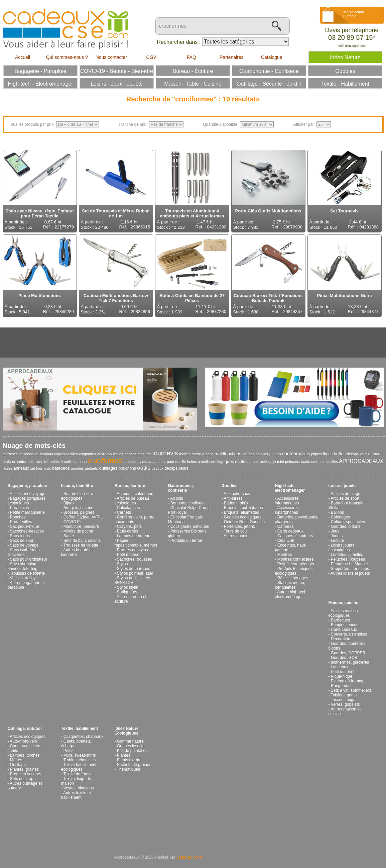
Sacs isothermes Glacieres (24, 552)
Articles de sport (345, 498)
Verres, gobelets (345, 704)
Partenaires (232, 57)
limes (328, 454)
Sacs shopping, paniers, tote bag (23, 566)
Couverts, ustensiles (349, 634)
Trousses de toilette (27, 573)
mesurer (144, 454)
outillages (108, 468)
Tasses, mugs (343, 700)
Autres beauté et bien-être (77, 552)
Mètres (16, 760)
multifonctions (228, 454)
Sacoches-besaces (27, 531)
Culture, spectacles (348, 522)
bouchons (127, 468)
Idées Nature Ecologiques (127, 731)
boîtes (340, 454)
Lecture (338, 541)
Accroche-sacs (237, 494)
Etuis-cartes (127, 531)
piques (316, 454)
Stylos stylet (128, 587)
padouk (157, 468)
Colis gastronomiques (190, 526)
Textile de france (78, 774)
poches (130, 454)
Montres (285, 555)
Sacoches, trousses (135, 559)
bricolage (268, 462)
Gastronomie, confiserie (181, 488)
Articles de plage (345, 494)
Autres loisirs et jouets (350, 573)
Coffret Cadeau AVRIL (83, 517)
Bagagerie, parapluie (27, 486)
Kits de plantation (132, 751)
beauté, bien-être (77, 486)
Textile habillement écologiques (79, 767)
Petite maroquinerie (27, 512)
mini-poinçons (288, 462)
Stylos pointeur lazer (135, 573)
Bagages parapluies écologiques (27, 501)
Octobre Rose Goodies (244, 522)
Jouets (337, 536)
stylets (142, 462)
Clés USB (286, 541)
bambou (46, 454)
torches (130, 462)
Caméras (286, 526)
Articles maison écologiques (343, 613)
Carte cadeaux (290, 531)
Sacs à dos (20, 536)
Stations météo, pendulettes (290, 585)
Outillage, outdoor (25, 729)
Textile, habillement (80, 729)
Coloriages (340, 517)
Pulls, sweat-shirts (80, 755)
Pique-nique (342, 676)
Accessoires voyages (29, 494)
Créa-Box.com (189, 857)
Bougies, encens (78, 508)
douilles (262, 454)
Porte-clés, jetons (239, 526)
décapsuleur (357, 454)
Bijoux (69, 503)
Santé (69, 536)
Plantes (124, 755)
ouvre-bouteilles (110, 454)
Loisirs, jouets (342, 486)
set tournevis (40, 468)
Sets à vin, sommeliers (351, 690)
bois (31, 462)
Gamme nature (130, 741)
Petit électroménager (296, 564)
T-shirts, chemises (80, 760)
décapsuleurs (177, 468)
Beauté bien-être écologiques (77, 496)
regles (8, 468)
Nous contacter (111, 57)
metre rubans (203, 454)
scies (305, 462)
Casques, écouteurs (295, 536)
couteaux (292, 454)
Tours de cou (235, 531)
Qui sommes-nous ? (67, 57)
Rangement (341, 686)
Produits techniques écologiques (294, 571)
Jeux (335, 531)
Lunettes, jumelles (347, 555)
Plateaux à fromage (348, 681)
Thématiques (128, 769)
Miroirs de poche (78, 531)
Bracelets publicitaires (243, 508)
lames (253, 462)
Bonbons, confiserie (188, 503)
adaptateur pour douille (167, 462)
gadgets (91, 468)
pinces (275, 454)
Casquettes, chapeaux (83, 737)
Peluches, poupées (348, 559)
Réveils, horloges (293, 578)
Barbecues (340, 620)
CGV (151, 57)
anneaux (21, 468)
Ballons (337, 512)
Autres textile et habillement (76, 795)
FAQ (191, 57)
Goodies (230, 486)
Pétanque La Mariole (349, 564)
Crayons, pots (129, 526)
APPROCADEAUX (361, 461)
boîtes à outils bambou (68, 462)
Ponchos (18, 517)
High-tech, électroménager (290, 488)
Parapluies (20, 508)
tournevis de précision (21, 454)
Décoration (341, 639)
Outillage (18, 765)
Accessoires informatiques (287, 501)
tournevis (165, 453)
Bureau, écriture (130, 486)
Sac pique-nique (25, 526)
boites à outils (198, 462)
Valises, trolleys (24, 578)
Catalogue (272, 57)
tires (306, 454)
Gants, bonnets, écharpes (77, 744)
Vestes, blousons (79, 788)
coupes (248, 454)
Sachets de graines (134, 765)
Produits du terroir (186, 541)
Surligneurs (127, 592)
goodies (77, 468)
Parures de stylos (133, 550)
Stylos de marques (134, 569)
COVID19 (72, 522)
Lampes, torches (25, 755)
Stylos (122, 564)
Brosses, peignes (79, 512)
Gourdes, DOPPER (348, 653)
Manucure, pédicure (81, 526)
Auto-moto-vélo (23, 741)
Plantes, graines (24, 769)
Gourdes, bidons (346, 526)
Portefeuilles (21, 522)
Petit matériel (129, 555)
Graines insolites (132, 746)
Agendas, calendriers (136, 494)
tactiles (72, 454)
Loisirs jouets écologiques (341, 548)
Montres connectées (295, 559)
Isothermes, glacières (350, 662)
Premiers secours (26, 774)
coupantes (87, 454)
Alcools (177, 498)
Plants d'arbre (129, 760)
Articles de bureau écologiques (132, 501)
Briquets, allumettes (241, 512)
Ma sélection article (354, 14)
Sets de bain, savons (82, 541)
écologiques (222, 461)
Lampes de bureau (134, 536)
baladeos (61, 468)
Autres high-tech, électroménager (291, 594)
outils (144, 468)
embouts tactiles (325, 462)
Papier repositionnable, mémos (136, 543)
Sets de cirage (23, 779)
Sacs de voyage (24, 545)
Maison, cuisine (343, 603)
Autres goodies (237, 536)
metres (185, 454)
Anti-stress (233, 498)
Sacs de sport (22, 541)
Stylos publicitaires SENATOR (133, 580)
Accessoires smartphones (287, 510)
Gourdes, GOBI (345, 658)
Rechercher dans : (179, 42)
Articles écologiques (28, 737)
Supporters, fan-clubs (350, 569)
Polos (69, 751)
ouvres (42, 461)
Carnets (124, 512)
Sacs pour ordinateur (29, 559)
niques (59, 454)
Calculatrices (128, 508)
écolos (241, 461)
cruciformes (105, 461)
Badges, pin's (236, 503)
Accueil (23, 57)
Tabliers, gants (344, 695)
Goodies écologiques (243, 517)
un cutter (19, 462)
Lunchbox (340, 667)
